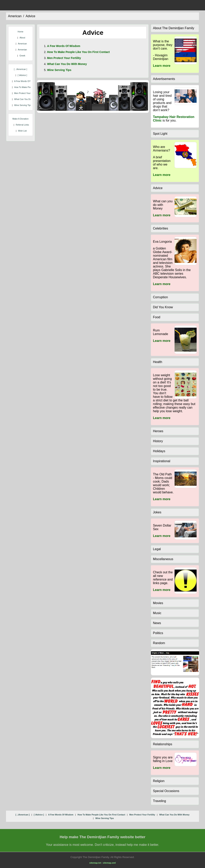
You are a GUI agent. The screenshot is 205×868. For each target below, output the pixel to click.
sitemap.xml (109, 863)
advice (30, 16)
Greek (22, 56)
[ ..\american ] (20, 69)
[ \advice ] (22, 75)
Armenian (22, 50)
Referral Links (22, 125)
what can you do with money (29, 99)
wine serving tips (23, 105)
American (22, 44)
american (15, 16)
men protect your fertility (26, 93)
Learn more (162, 66)
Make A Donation (21, 119)
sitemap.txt (95, 863)
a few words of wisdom (26, 81)
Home (20, 32)
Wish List (22, 131)
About (22, 38)
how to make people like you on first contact (78, 52)
